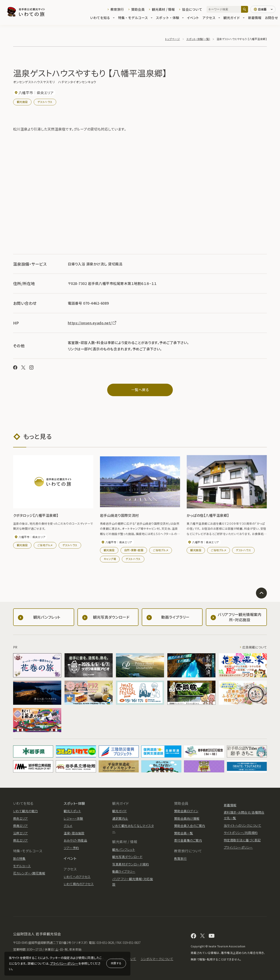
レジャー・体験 (73, 818)
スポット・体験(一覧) (198, 39)
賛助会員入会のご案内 (190, 826)
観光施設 (22, 102)
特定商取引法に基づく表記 (242, 840)
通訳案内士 (120, 818)
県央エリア (20, 818)
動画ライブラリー (124, 871)
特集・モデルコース (135, 18)
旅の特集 (19, 858)
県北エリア (20, 840)
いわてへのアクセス (77, 877)
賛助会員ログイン (186, 811)
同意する (116, 963)
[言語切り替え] (263, 9)
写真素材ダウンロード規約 (130, 864)
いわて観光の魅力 (25, 811)
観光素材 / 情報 (163, 9)
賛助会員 (138, 9)
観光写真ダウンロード (127, 857)
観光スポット (72, 811)
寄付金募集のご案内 (188, 840)
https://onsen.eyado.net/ (92, 323)
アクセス (211, 18)
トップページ (173, 39)
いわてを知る (102, 18)
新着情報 (255, 18)
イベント (193, 18)
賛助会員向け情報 (187, 818)
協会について (192, 9)
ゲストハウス (45, 102)
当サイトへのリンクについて (242, 825)
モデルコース (22, 866)
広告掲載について (255, 647)
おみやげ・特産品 (75, 840)
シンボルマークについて (157, 959)
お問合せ (271, 18)
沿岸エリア (20, 833)
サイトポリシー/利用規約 (241, 833)
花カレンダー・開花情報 (29, 873)
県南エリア (20, 826)
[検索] (245, 9)
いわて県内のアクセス (79, 884)
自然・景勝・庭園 (134, 550)
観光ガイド (234, 18)
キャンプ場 (110, 559)
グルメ (68, 826)
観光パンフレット (124, 849)
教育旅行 (117, 9)
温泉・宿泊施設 (74, 833)
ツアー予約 (71, 848)
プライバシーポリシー (64, 963)
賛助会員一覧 (184, 833)
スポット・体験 (170, 18)
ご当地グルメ (45, 545)
